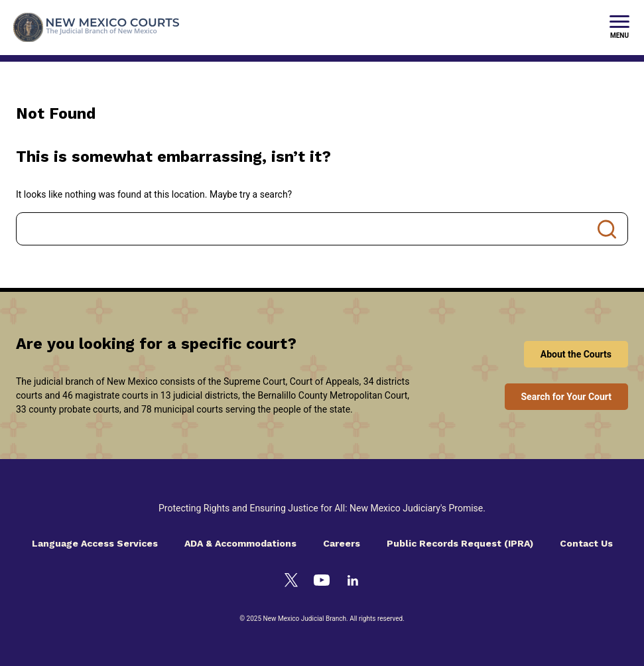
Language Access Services (95, 543)
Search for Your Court (567, 397)
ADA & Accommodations (240, 543)
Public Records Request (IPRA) (460, 543)
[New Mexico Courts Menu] (619, 28)
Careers (342, 543)
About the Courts (576, 354)
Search (607, 229)
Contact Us (586, 543)
